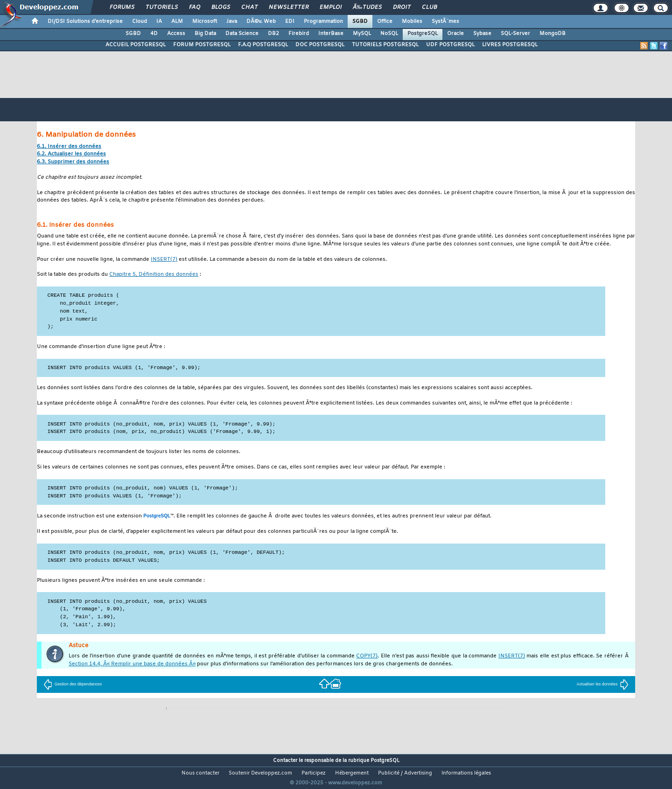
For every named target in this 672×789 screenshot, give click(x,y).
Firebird (299, 34)
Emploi (331, 7)
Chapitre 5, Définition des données (154, 275)
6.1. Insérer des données (69, 147)
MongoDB (553, 34)
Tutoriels (162, 7)
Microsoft (205, 21)
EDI (290, 21)
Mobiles (412, 21)
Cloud (140, 21)
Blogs (221, 7)
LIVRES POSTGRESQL (510, 45)
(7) (164, 260)
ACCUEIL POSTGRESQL (136, 45)
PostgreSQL (423, 34)
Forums (122, 7)
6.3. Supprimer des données (73, 162)
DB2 (273, 34)
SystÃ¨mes (445, 21)
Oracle (455, 34)
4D (154, 34)
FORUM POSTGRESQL (202, 45)
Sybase (482, 34)
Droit (402, 7)
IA (159, 21)
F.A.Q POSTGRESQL (263, 45)
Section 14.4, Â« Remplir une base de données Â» (132, 664)
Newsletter (289, 7)
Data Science (242, 34)
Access (176, 34)
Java (232, 21)
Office (385, 21)
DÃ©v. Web (261, 21)
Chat (249, 7)
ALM (177, 21)
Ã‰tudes (367, 7)
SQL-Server (515, 34)
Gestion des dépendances (73, 684)
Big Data (205, 34)
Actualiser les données (603, 684)
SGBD (360, 21)
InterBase (331, 34)
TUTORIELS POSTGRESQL (385, 45)
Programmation (323, 21)
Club (429, 7)
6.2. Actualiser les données (71, 154)
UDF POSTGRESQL (450, 45)
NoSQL (389, 34)
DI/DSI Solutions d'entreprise (85, 21)
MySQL (362, 34)
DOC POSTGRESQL (320, 45)
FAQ (195, 7)
